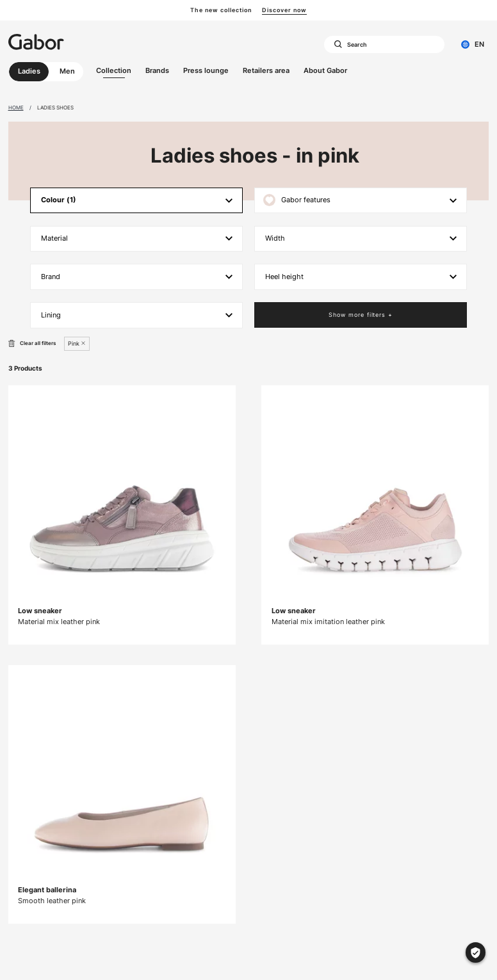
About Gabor (325, 70)
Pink (74, 343)
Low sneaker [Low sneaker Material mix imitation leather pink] (294, 611)
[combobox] (384, 44)
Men (67, 71)
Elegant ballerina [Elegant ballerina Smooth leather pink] (47, 890)
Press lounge (206, 70)
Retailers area (266, 70)
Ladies (29, 71)
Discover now (284, 10)
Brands (157, 70)
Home (16, 108)
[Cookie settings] (476, 952)
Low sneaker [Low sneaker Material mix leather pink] (40, 611)
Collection (114, 70)
